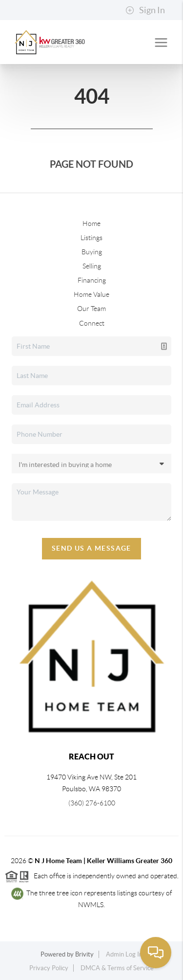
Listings (91, 238)
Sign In (145, 10)
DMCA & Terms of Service (117, 968)
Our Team (91, 309)
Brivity (84, 954)
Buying (92, 252)
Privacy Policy (49, 968)
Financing (92, 280)
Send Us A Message (91, 548)
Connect (92, 323)
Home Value (91, 294)
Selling (92, 266)
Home (91, 223)
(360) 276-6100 (92, 803)
